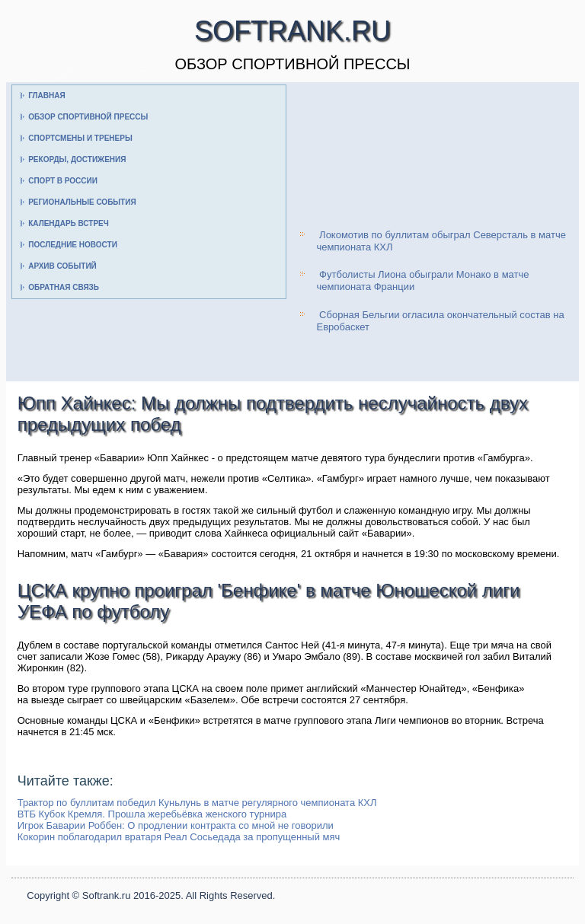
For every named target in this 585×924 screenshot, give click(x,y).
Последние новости (73, 245)
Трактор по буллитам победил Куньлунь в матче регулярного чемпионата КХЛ (197, 803)
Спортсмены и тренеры (80, 138)
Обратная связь (64, 287)
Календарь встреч (69, 223)
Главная (47, 96)
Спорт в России (63, 181)
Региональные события (82, 202)
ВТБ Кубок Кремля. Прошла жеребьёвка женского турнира (152, 814)
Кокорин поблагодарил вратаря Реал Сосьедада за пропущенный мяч (179, 837)
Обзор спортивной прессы (88, 117)
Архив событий (62, 266)
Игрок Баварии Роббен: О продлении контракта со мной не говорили (176, 825)
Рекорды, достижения (77, 159)
